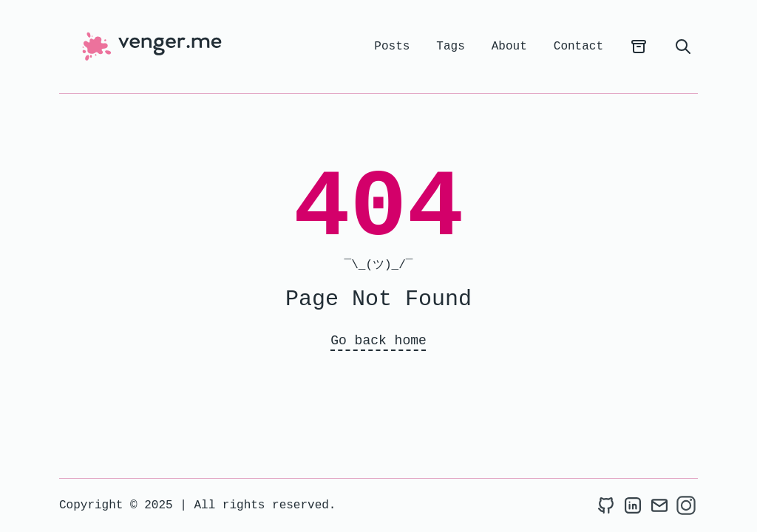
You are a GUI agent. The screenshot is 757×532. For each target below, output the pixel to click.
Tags (450, 47)
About (509, 47)
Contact (578, 47)
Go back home (378, 341)
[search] (683, 47)
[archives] (639, 47)
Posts (392, 47)
